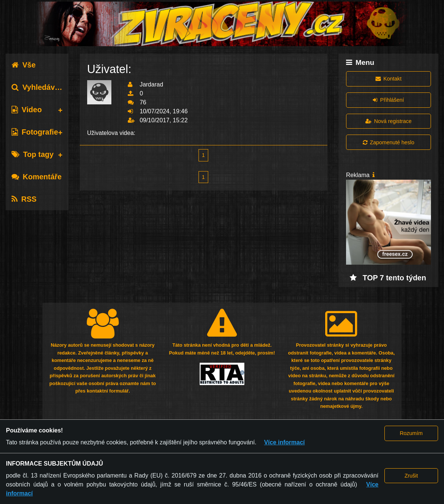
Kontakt (388, 79)
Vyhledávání (39, 87)
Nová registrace (388, 121)
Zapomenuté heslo (388, 142)
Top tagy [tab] (33, 154)
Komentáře (37, 177)
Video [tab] (27, 110)
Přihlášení (388, 100)
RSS (24, 199)
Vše (24, 65)
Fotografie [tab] (35, 132)
